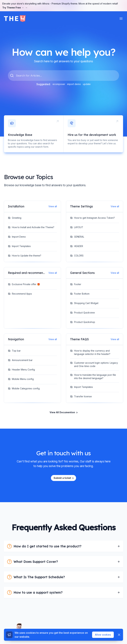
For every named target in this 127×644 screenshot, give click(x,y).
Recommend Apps (20, 294)
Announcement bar (20, 360)
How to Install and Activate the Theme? (31, 227)
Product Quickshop (83, 322)
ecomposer (59, 84)
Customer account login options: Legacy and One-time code (94, 364)
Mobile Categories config (24, 388)
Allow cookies (103, 635)
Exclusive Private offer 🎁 (24, 284)
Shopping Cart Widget (84, 303)
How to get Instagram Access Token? (92, 218)
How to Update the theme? (25, 256)
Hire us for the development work (92, 135)
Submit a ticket (64, 478)
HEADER (77, 246)
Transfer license (81, 396)
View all (53, 206)
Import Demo (17, 237)
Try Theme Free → (15, 8)
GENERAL (77, 237)
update (87, 84)
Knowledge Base (20, 135)
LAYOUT (77, 227)
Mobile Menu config (21, 379)
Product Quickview (82, 313)
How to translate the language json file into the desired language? (93, 377)
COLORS (77, 256)
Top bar (14, 351)
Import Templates (19, 246)
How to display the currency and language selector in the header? (90, 352)
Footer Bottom (80, 294)
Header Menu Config (21, 370)
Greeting (15, 218)
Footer (76, 284)
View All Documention (64, 412)
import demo (74, 84)
